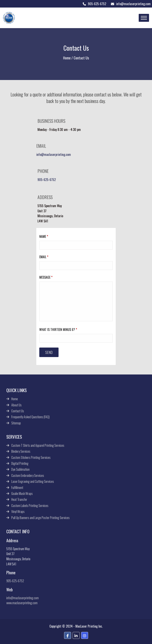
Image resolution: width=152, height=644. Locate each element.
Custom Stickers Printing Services (31, 457)
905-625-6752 (94, 4)
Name (44, 236)
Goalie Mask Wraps (22, 493)
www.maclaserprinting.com (22, 603)
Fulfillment (17, 488)
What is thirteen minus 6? (58, 330)
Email (44, 257)
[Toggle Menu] (144, 18)
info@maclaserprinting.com (131, 4)
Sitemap (16, 423)
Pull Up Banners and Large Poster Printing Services (40, 518)
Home (67, 58)
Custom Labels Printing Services (30, 506)
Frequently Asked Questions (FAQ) (30, 417)
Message (46, 277)
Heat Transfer (19, 499)
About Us (16, 405)
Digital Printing (20, 463)
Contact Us (18, 411)
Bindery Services (21, 451)
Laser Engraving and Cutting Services (33, 481)
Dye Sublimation (20, 469)
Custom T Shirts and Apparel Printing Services (38, 445)
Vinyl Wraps (18, 512)
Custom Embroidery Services (28, 475)
